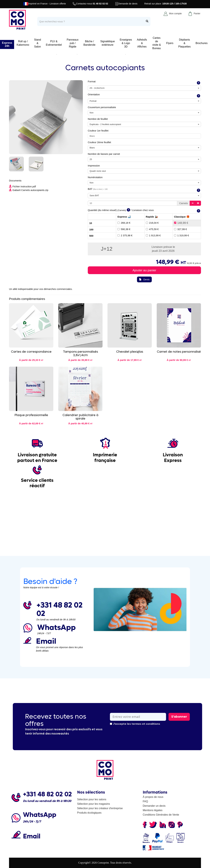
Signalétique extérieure (108, 43)
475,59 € (152, 229)
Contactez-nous (90, 4)
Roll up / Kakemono (23, 43)
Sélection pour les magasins (94, 804)
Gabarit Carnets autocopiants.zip (29, 190)
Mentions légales (153, 810)
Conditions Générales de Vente (161, 815)
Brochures (202, 43)
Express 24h (7, 44)
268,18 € (124, 223)
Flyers (170, 43)
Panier (194, 14)
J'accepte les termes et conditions (135, 724)
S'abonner (179, 717)
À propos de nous (153, 797)
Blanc (92, 136)
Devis (144, 279)
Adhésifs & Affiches (142, 43)
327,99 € (180, 229)
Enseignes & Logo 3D (126, 43)
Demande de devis (126, 4)
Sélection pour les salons (92, 799)
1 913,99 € (153, 235)
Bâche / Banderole (89, 43)
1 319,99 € (182, 235)
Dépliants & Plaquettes (184, 43)
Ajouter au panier (144, 270)
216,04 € (152, 223)
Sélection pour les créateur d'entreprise (100, 808)
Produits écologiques (89, 813)
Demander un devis (154, 806)
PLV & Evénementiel (54, 43)
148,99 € (181, 223)
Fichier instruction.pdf (22, 186)
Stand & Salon (38, 43)
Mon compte (173, 14)
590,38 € (124, 229)
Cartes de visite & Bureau (157, 43)
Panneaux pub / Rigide (73, 43)
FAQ (145, 801)
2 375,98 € (125, 235)
